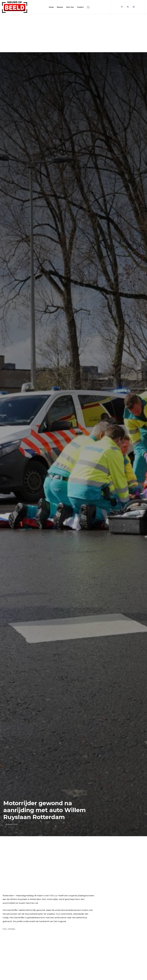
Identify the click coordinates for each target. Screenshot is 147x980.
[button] (88, 7)
